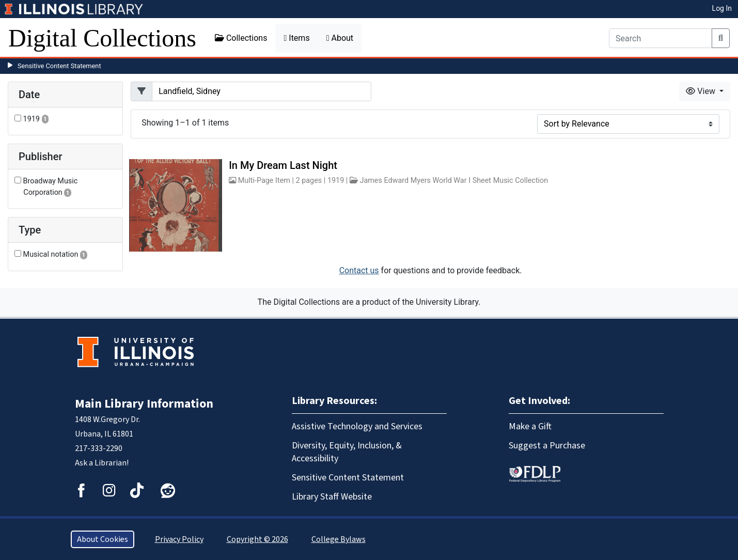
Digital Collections (102, 38)
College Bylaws (339, 539)
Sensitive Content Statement (59, 66)
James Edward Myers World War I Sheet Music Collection (454, 181)
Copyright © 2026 (257, 539)
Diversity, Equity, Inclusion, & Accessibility (347, 452)
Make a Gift (530, 426)
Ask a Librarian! (102, 463)
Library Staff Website (332, 497)
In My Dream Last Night (283, 165)
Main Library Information (144, 404)
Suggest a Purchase (547, 446)
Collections (241, 38)
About (340, 38)
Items (296, 38)
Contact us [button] (359, 270)
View (702, 91)
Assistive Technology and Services (357, 426)
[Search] (661, 38)
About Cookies (103, 539)
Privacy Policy (179, 539)
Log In (722, 8)
